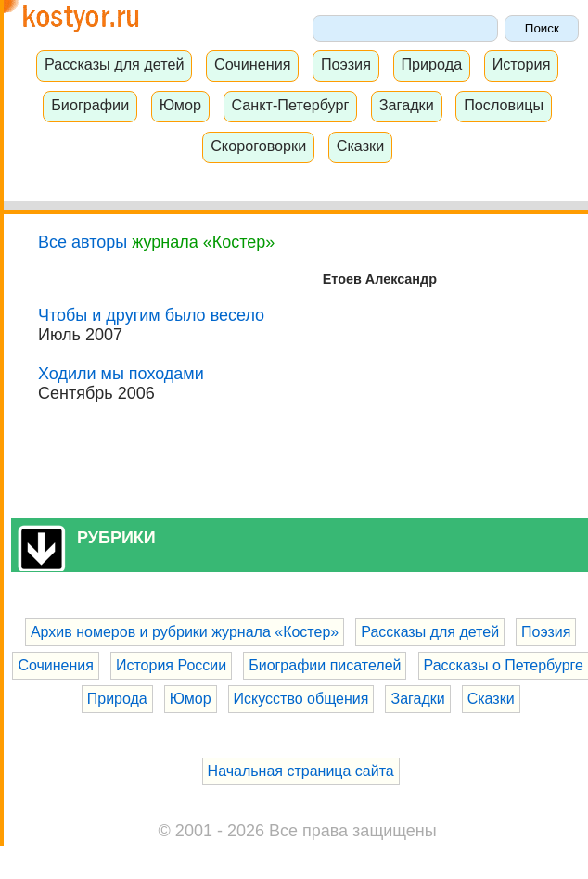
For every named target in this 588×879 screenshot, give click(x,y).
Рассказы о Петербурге (504, 665)
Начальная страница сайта (301, 771)
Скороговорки (258, 146)
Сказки (361, 146)
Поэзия (346, 64)
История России (171, 665)
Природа (431, 64)
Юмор (180, 105)
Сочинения (253, 64)
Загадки (407, 105)
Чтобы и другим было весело (151, 315)
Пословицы (504, 105)
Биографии (90, 105)
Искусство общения (301, 699)
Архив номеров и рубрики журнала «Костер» (185, 632)
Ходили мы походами (121, 374)
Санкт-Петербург (290, 105)
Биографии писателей (325, 665)
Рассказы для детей (115, 64)
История (522, 64)
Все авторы (83, 242)
